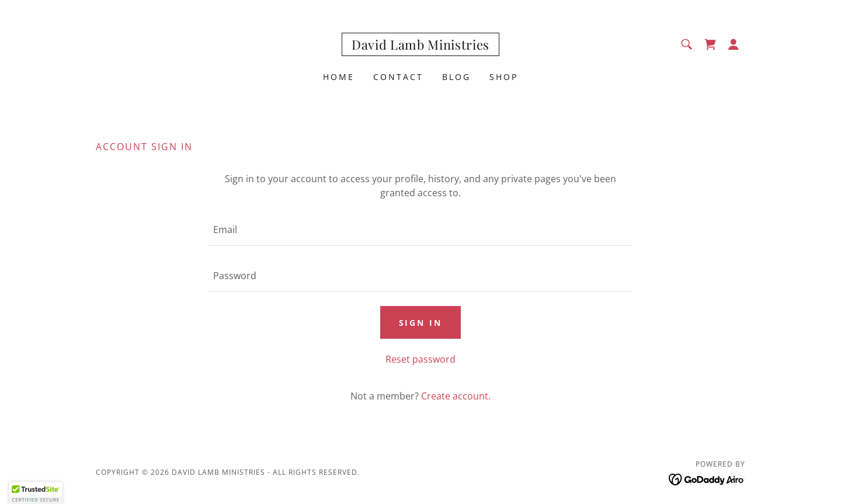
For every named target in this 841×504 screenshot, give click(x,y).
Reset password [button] (420, 359)
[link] (420, 46)
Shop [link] (504, 77)
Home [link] (339, 77)
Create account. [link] (456, 396)
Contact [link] (398, 77)
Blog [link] (456, 77)
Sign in (421, 323)
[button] (734, 44)
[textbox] (420, 230)
